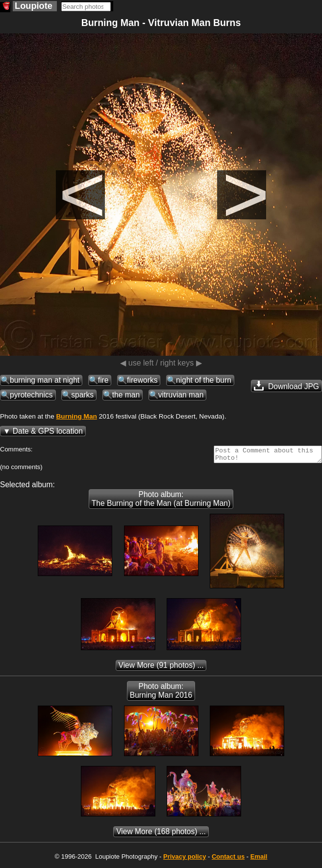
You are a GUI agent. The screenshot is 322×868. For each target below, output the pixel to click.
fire (103, 380)
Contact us (228, 859)
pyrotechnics (31, 395)
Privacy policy (185, 859)
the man (126, 395)
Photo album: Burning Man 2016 (161, 694)
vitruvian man (181, 395)
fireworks (142, 380)
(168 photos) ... (161, 834)
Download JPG (286, 386)
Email (259, 859)
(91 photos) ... (161, 668)
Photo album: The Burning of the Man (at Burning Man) (161, 502)
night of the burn (204, 380)
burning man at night (45, 380)
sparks (82, 395)
